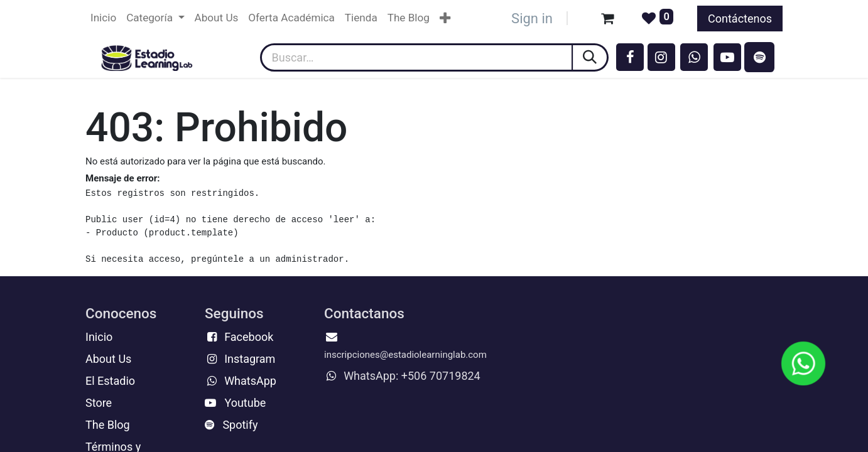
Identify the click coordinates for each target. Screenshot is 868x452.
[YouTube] (727, 57)
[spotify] (759, 57)
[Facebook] (630, 57)
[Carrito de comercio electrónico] (607, 18)
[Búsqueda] (591, 57)
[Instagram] (661, 57)
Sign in (532, 19)
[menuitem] (103, 18)
